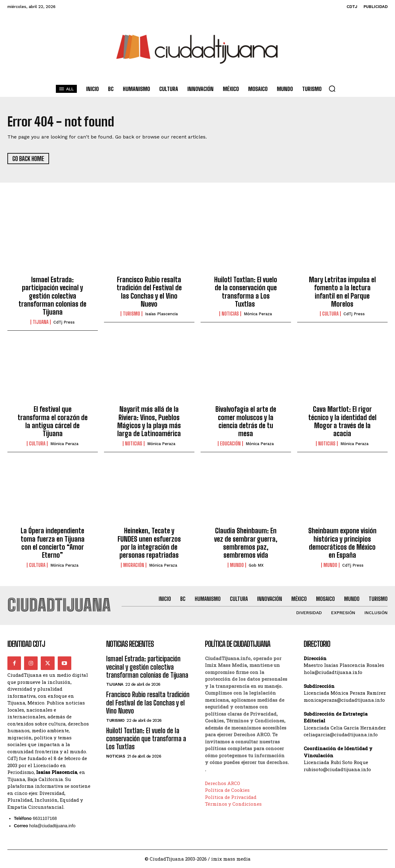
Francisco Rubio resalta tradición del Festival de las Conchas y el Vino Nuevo (149, 292)
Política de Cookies (227, 791)
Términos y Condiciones (233, 804)
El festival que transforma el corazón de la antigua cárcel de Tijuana (53, 422)
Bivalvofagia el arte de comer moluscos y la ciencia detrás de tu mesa (246, 422)
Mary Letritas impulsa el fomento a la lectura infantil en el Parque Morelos (342, 292)
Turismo (131, 314)
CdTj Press (64, 322)
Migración (134, 565)
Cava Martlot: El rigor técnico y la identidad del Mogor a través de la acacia (342, 422)
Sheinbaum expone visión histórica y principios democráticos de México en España (342, 543)
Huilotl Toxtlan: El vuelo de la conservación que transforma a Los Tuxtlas (246, 292)
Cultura (330, 314)
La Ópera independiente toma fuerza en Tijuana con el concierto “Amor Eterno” (53, 543)
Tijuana (41, 322)
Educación (230, 444)
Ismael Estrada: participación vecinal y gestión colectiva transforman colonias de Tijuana (52, 296)
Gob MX (256, 565)
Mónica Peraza (258, 314)
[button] (332, 89)
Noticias (230, 314)
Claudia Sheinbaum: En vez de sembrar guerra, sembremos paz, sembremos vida (246, 543)
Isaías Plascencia (161, 314)
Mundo (237, 565)
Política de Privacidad (231, 797)
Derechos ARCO (222, 783)
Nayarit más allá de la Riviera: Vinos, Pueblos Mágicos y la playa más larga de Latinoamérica (149, 422)
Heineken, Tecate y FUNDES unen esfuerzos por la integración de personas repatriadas (149, 543)
